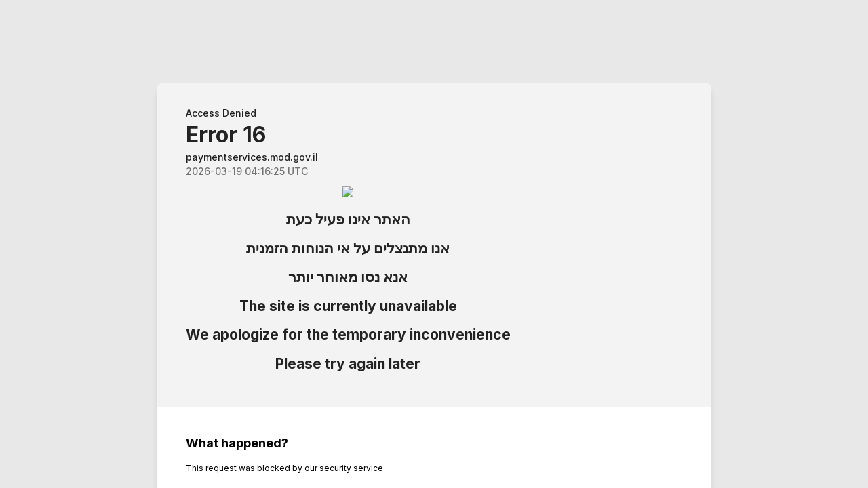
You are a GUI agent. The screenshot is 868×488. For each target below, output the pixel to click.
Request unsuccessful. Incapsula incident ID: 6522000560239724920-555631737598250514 (434, 244)
